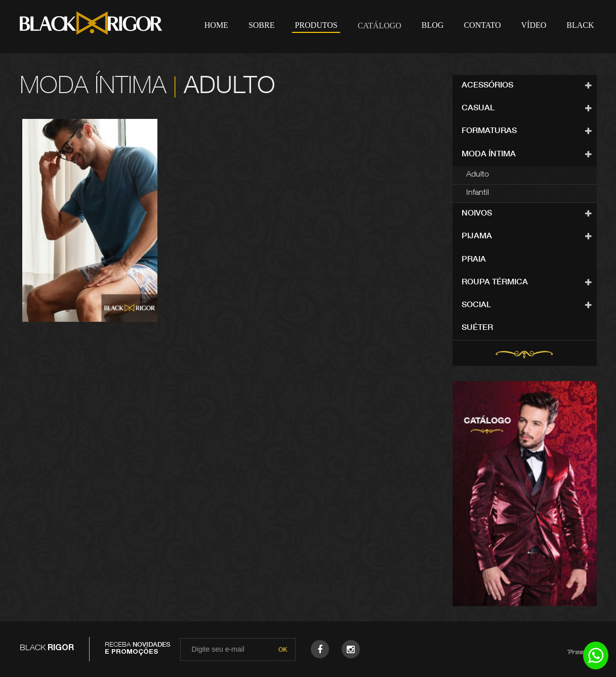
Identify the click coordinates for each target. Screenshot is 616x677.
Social (476, 306)
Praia (474, 260)
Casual (478, 109)
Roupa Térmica (495, 283)
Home (216, 25)
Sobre (262, 25)
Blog (433, 25)
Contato (482, 25)
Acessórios (487, 86)
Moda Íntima (489, 155)
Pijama (477, 237)
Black (580, 25)
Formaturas (489, 132)
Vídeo (534, 25)
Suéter (477, 328)
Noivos (477, 214)
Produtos (316, 25)
